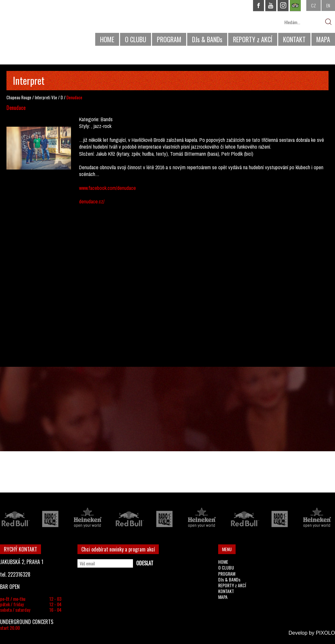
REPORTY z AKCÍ (253, 39)
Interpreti (43, 97)
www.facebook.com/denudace (107, 188)
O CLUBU (136, 39)
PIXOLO (325, 633)
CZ (314, 5)
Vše (54, 97)
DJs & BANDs (207, 39)
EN (328, 5)
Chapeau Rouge (19, 97)
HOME (107, 39)
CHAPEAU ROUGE (35, 25)
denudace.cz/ (92, 201)
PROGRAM (169, 39)
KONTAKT (294, 39)
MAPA (323, 39)
